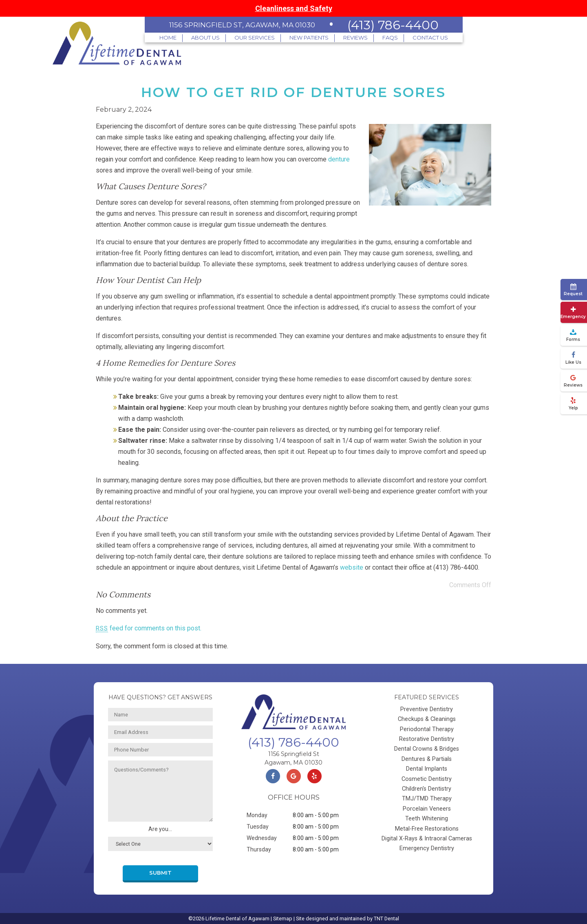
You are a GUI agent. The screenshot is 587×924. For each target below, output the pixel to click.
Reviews (355, 38)
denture (339, 159)
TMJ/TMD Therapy (427, 799)
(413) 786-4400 (393, 25)
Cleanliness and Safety (294, 8)
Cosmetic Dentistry (427, 779)
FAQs (390, 38)
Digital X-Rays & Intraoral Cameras (427, 839)
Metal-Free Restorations (427, 829)
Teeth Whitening (427, 819)
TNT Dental (386, 918)
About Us (205, 38)
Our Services (255, 38)
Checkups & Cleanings (427, 719)
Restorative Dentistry (427, 739)
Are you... (160, 829)
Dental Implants (427, 769)
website (352, 567)
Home (168, 38)
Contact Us (430, 38)
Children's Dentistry (427, 789)
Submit (160, 873)
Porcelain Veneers (427, 809)
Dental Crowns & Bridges (427, 749)
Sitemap (283, 918)
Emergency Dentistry (427, 848)
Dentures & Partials (427, 759)
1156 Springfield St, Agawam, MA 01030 (242, 25)
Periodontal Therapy (427, 729)
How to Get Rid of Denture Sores (293, 92)
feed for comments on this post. (149, 628)
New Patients (309, 38)
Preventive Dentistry (427, 709)
